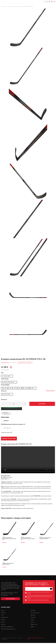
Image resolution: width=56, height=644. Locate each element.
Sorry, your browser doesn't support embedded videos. (28, 460)
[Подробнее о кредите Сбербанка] (10, 413)
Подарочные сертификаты (7, 628)
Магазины (33, 611)
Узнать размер (50, 391)
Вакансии (3, 625)
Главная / (3, 6)
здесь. (32, 594)
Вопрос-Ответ (34, 625)
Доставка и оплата (35, 613)
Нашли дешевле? (5, 370)
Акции (32, 621)
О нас (2, 616)
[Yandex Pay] (11, 409)
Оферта (33, 628)
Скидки (3, 623)
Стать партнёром (10, 599)
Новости (3, 621)
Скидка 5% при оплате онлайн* (25, 363)
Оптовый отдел (5, 618)
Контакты (33, 616)
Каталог (3, 611)
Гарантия (3, 613)
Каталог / (6, 6)
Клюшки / (10, 6)
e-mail (50, 601)
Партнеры (33, 618)
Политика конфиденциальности (9, 630)
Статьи (32, 623)
